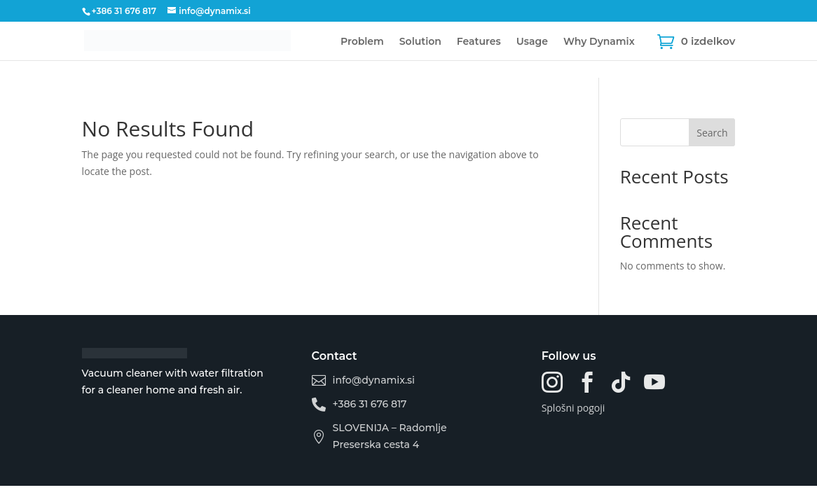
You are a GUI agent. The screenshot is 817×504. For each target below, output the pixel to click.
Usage (532, 42)
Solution (420, 42)
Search (712, 133)
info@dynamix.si (374, 380)
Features (479, 42)
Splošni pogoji (574, 408)
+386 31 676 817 (124, 11)
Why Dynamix (599, 42)
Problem (362, 42)
